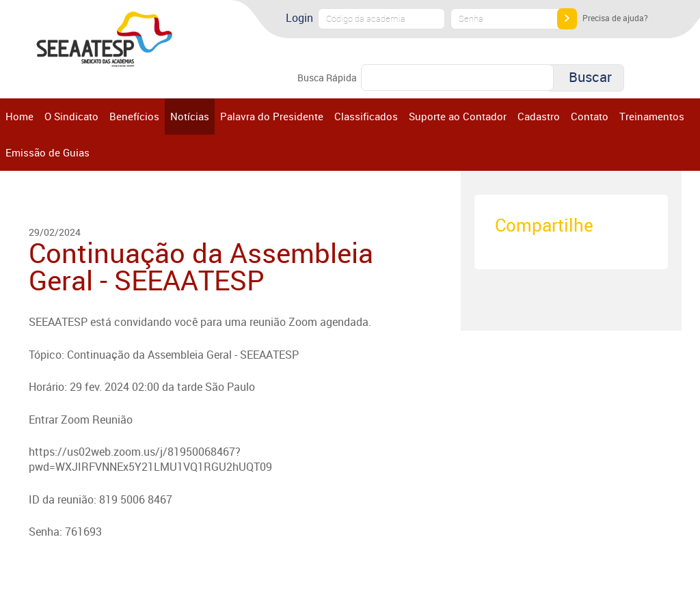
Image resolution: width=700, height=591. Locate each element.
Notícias (190, 116)
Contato (590, 116)
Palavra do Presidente (272, 116)
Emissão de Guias (48, 152)
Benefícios (134, 116)
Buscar (590, 77)
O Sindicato (71, 116)
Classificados (366, 116)
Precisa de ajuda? (615, 18)
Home (19, 116)
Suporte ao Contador (458, 116)
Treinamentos (652, 116)
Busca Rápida (327, 78)
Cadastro (539, 116)
